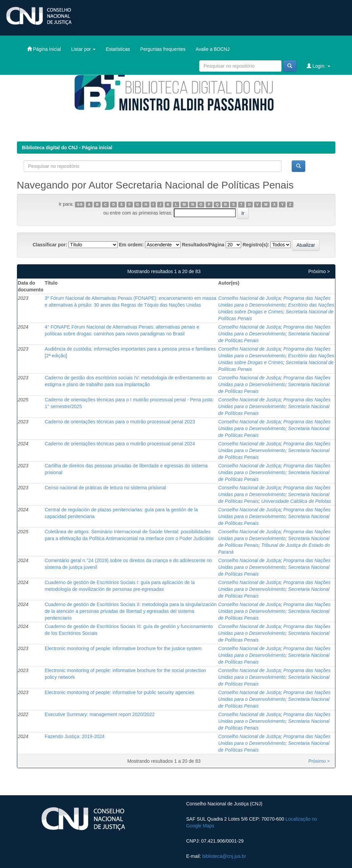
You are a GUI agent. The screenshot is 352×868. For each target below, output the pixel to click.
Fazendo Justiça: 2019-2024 (75, 736)
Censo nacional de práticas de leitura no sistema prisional (105, 488)
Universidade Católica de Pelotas (296, 501)
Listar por (83, 49)
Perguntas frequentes (163, 49)
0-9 (80, 204)
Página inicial (44, 49)
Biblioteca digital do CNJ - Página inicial (67, 148)
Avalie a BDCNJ (213, 49)
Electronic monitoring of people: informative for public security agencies (119, 692)
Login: (318, 66)
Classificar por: (50, 245)
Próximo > (319, 271)
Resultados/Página (203, 245)
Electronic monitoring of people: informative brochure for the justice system (123, 648)
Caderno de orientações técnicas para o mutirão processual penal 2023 (120, 422)
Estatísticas (118, 49)
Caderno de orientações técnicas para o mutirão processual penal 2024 (120, 444)
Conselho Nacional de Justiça (249, 298)
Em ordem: (131, 245)
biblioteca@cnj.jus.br (224, 856)
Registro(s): (256, 245)
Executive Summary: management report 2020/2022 (100, 714)
